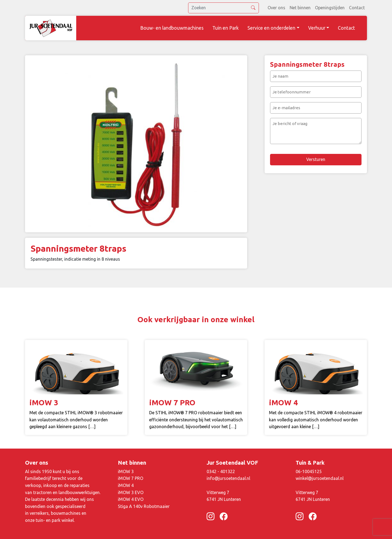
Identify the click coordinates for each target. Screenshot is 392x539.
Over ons (276, 8)
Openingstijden (330, 8)
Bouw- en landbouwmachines (172, 28)
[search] (223, 8)
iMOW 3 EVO (131, 492)
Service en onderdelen (271, 28)
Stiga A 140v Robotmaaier (144, 506)
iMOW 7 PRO (131, 478)
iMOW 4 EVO (131, 499)
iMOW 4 (126, 485)
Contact (357, 8)
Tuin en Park (226, 28)
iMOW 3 (126, 471)
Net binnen (300, 8)
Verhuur (317, 28)
